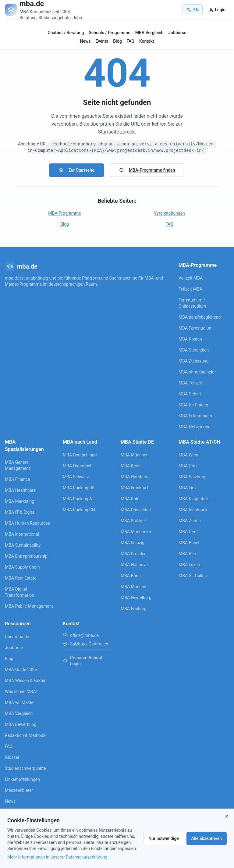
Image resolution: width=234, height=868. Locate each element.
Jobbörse (177, 33)
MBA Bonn (131, 576)
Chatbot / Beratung (66, 33)
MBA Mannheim (136, 532)
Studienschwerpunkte (25, 768)
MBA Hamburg (135, 477)
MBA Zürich (190, 521)
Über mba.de (17, 637)
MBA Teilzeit (190, 383)
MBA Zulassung (193, 361)
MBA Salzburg (192, 477)
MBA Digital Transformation (19, 592)
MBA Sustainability (23, 545)
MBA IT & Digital (20, 512)
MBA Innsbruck (193, 510)
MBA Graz (188, 466)
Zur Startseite (76, 170)
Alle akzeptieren (207, 838)
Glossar (12, 757)
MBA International (22, 534)
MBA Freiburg (134, 609)
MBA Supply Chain (22, 567)
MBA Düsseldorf (136, 510)
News (85, 41)
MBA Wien (188, 455)
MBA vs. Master (20, 702)
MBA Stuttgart (134, 521)
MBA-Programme (64, 213)
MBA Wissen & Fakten (26, 680)
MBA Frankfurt (134, 488)
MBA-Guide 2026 (21, 670)
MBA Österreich (78, 466)
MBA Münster (134, 587)
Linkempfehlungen (22, 779)
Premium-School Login (82, 661)
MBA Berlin (131, 466)
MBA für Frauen (193, 405)
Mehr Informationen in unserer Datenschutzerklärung (57, 857)
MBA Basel (189, 543)
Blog (117, 41)
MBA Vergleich (149, 33)
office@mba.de (84, 635)
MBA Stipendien (194, 350)
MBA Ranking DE (79, 488)
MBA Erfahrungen (195, 416)
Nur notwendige (163, 838)
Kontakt (147, 41)
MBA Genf (188, 532)
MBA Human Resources (27, 523)
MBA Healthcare (20, 490)
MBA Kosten (190, 339)
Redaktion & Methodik (26, 735)
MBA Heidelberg (136, 598)
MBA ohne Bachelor (197, 372)
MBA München (135, 455)
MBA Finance (18, 479)
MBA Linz (188, 488)
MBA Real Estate (21, 578)
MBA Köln (130, 499)
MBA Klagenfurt (194, 499)
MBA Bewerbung (21, 724)
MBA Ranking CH (79, 510)
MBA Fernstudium (196, 328)
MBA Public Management (29, 606)
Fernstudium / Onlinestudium (192, 303)
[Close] (227, 816)
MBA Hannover (135, 565)
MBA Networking (195, 427)
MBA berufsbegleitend (200, 317)
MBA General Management (17, 465)
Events (102, 41)
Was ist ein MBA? (21, 691)
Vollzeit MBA (191, 278)
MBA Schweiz (76, 477)
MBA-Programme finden (147, 170)
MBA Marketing (19, 501)
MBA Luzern (190, 565)
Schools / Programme (109, 33)
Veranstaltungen (169, 213)
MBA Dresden (134, 554)
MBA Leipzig (133, 543)
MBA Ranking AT (79, 499)
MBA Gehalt (190, 394)
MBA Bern (188, 554)
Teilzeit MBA (190, 289)
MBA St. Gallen (193, 576)
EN (193, 10)
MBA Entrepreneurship (26, 556)
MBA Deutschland (80, 455)
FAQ (131, 41)
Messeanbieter (19, 790)
